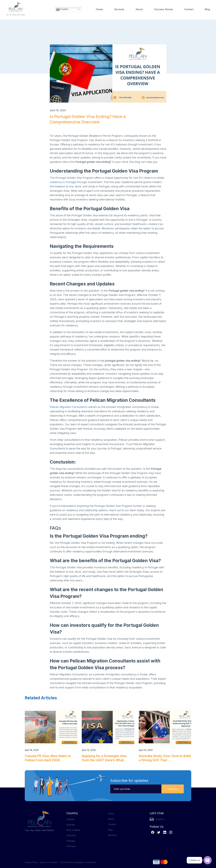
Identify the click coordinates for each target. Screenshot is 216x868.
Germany (71, 846)
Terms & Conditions (49, 862)
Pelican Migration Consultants (69, 407)
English (62, 10)
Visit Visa (71, 835)
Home (98, 10)
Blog (207, 10)
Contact (189, 10)
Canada (70, 819)
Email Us (160, 819)
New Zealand (73, 830)
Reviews (112, 835)
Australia (71, 825)
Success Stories (163, 10)
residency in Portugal (63, 182)
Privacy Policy (32, 862)
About (138, 10)
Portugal (71, 841)
